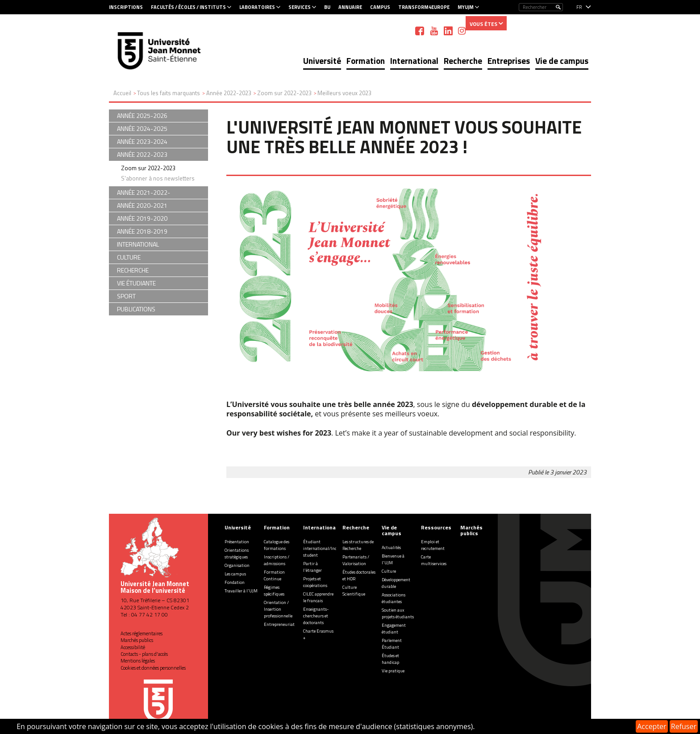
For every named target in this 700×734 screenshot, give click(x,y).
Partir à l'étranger (312, 567)
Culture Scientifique (354, 591)
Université (322, 61)
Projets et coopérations (315, 582)
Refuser (684, 726)
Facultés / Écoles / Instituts (188, 7)
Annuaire (350, 7)
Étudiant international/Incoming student (326, 548)
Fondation (235, 582)
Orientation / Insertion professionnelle (278, 609)
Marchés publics (137, 640)
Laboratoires (257, 7)
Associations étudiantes (394, 598)
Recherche (463, 61)
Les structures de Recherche (358, 545)
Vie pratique (393, 671)
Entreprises (509, 61)
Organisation (237, 565)
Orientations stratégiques (237, 554)
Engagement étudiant (394, 629)
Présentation (237, 542)
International (414, 61)
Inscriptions (126, 7)
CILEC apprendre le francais (318, 597)
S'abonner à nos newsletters (158, 178)
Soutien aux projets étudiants (398, 613)
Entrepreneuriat (279, 624)
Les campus (235, 574)
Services (300, 7)
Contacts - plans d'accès (144, 654)
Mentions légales (138, 661)
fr (579, 7)
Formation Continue (274, 575)
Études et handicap (390, 659)
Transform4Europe (424, 7)
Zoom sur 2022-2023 (148, 168)
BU (327, 7)
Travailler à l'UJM (241, 591)
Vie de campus (562, 61)
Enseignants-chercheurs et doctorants (316, 616)
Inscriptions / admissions (277, 560)
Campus (380, 7)
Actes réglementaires (142, 633)
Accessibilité (133, 647)
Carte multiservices (434, 560)
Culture (389, 571)
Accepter (652, 726)
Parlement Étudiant (392, 644)
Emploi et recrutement (433, 545)
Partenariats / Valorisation (356, 560)
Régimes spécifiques (274, 591)
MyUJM (466, 7)
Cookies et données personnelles (153, 668)
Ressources (436, 527)
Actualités (391, 547)
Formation (366, 61)
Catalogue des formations (277, 545)
